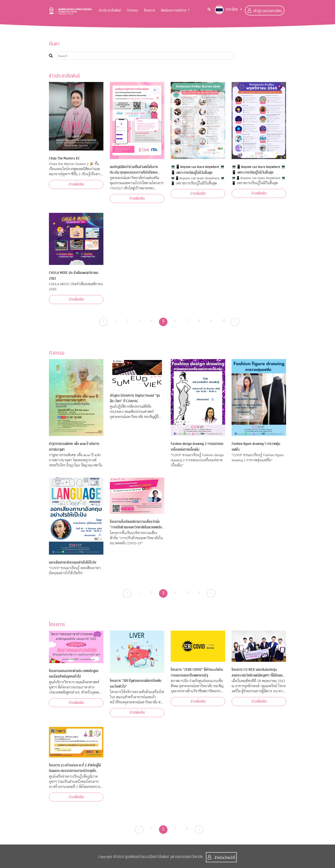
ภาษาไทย (226, 10)
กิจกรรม (132, 10)
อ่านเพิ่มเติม (76, 184)
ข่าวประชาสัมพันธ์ (110, 10)
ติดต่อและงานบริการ (174, 10)
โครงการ (150, 10)
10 (223, 321)
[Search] (145, 56)
